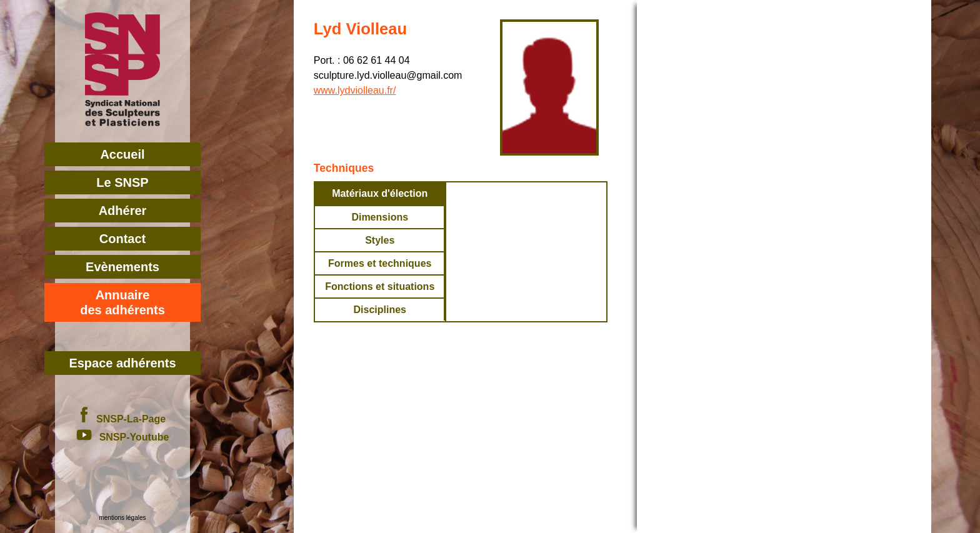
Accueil (122, 154)
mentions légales (122, 518)
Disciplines (379, 310)
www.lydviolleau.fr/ (355, 90)
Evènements (122, 267)
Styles (380, 240)
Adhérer (123, 211)
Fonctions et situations (380, 286)
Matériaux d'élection (380, 193)
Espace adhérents (122, 363)
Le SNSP (122, 182)
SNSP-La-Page (122, 419)
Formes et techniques (380, 263)
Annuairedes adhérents (122, 302)
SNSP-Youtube (123, 437)
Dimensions (380, 217)
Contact (122, 239)
